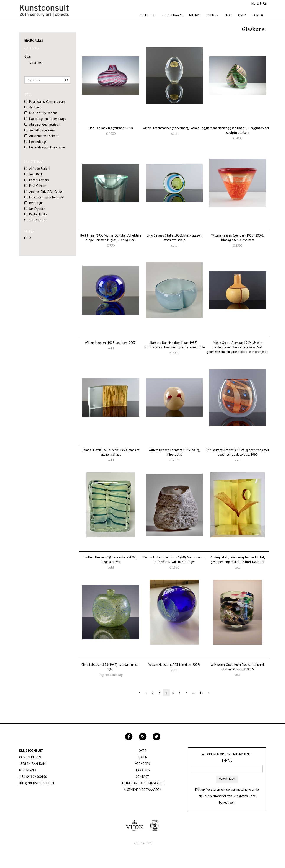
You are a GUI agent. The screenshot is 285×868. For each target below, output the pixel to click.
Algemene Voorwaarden (143, 790)
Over (242, 15)
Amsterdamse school (44, 136)
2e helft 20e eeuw (42, 130)
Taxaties (143, 770)
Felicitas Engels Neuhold (47, 197)
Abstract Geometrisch (44, 124)
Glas (28, 56)
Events (212, 15)
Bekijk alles (34, 40)
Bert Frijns (36, 203)
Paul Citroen (38, 186)
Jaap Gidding (38, 220)
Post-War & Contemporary (47, 102)
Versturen (227, 779)
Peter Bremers (39, 180)
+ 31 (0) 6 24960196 (33, 777)
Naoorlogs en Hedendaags (48, 119)
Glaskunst (36, 63)
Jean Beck (36, 174)
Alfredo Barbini (40, 169)
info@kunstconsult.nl (37, 783)
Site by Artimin (143, 843)
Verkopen (142, 764)
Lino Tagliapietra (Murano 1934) (111, 128)
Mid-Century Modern (43, 113)
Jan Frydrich (37, 209)
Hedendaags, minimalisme (47, 147)
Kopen (142, 757)
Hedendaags (38, 142)
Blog (228, 15)
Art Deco (35, 107)
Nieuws (195, 15)
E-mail (227, 761)
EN (259, 3)
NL (253, 3)
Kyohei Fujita (38, 214)
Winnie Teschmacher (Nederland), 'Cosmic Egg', (174, 128)
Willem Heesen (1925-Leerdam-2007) (111, 343)
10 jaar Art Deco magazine (142, 783)
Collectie (147, 15)
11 (201, 693)
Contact (259, 15)
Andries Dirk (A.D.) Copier (46, 192)
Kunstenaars (172, 15)
